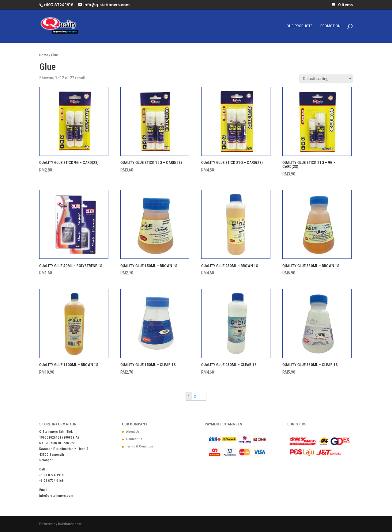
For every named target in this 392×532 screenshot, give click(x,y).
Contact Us (134, 439)
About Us (133, 432)
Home (44, 55)
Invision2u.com (70, 524)
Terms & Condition (140, 446)
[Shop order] (326, 79)
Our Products (300, 26)
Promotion (330, 26)
